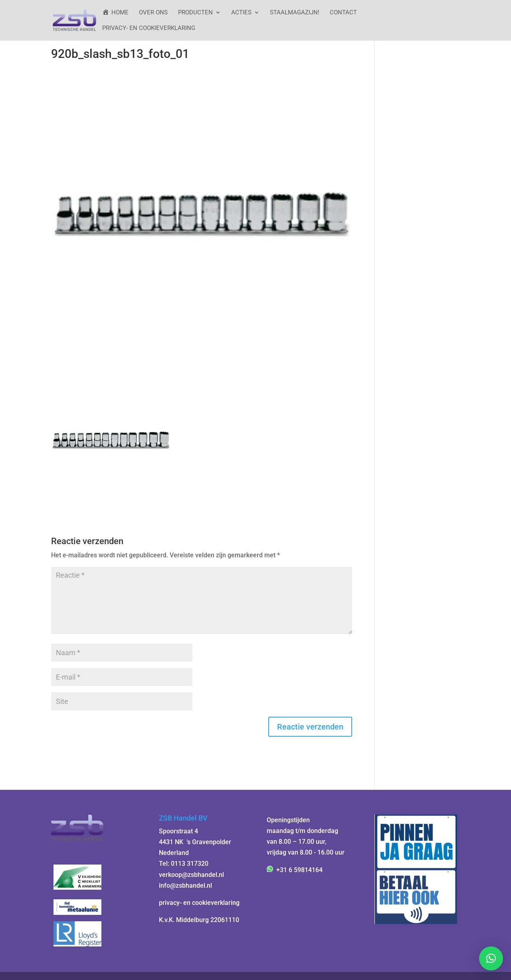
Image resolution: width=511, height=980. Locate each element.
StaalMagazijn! (295, 13)
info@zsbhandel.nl (185, 886)
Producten (195, 13)
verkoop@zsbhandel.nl (191, 875)
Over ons (153, 13)
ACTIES (241, 13)
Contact (343, 13)
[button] (491, 958)
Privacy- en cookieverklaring (149, 28)
